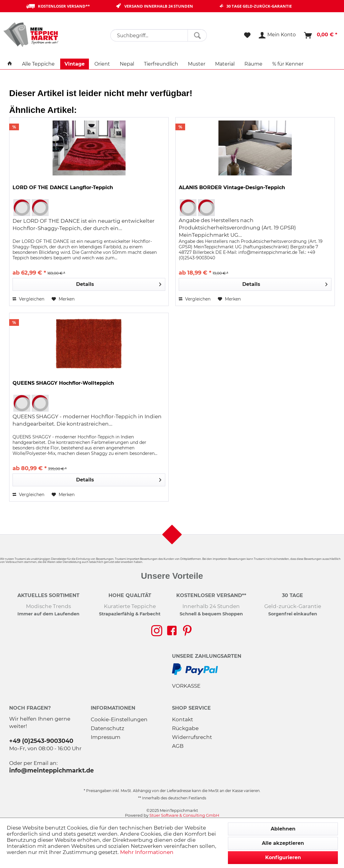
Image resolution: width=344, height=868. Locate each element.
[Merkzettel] (247, 35)
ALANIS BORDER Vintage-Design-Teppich (232, 187)
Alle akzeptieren (283, 843)
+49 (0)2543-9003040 (41, 741)
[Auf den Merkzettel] (63, 299)
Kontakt (183, 719)
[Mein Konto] (278, 35)
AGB (178, 746)
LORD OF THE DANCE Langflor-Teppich (63, 187)
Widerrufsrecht (192, 737)
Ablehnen (283, 829)
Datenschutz (108, 728)
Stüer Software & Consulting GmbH (184, 815)
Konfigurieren (283, 857)
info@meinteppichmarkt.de (51, 770)
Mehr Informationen (147, 852)
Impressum (106, 737)
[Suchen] (197, 35)
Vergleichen (28, 299)
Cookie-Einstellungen (119, 719)
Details (119, 283)
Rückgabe (185, 728)
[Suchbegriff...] (158, 35)
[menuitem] (158, 35)
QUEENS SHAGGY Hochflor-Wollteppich (63, 383)
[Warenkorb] (321, 35)
